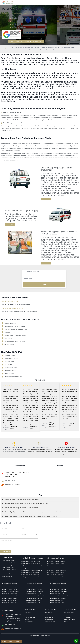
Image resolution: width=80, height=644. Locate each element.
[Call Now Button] (76, 641)
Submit (44, 284)
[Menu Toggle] (47, 2)
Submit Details (5, 552)
